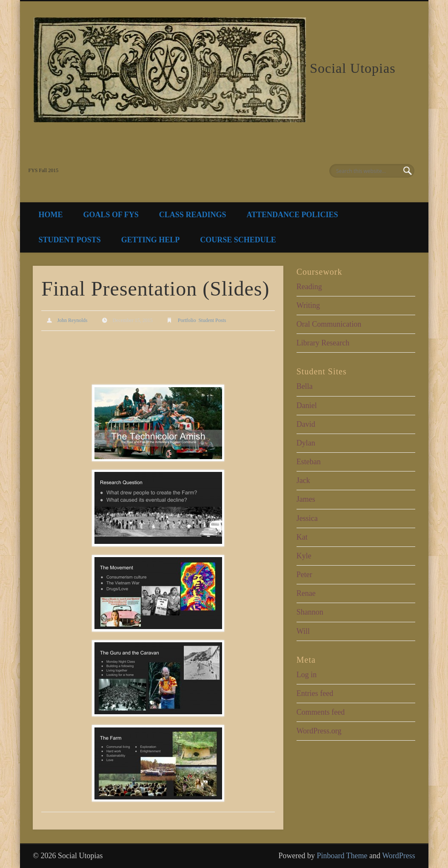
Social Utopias (353, 68)
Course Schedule (238, 240)
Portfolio (187, 320)
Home (51, 215)
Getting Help (151, 240)
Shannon (310, 612)
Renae (306, 593)
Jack (303, 480)
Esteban (309, 462)
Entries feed (315, 693)
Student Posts (70, 240)
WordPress (399, 856)
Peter (304, 575)
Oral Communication (329, 324)
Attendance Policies (292, 215)
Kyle (304, 556)
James (306, 499)
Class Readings (193, 215)
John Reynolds (72, 320)
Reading (309, 287)
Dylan (306, 443)
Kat (302, 537)
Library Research (323, 343)
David (306, 424)
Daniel (307, 405)
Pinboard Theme (342, 856)
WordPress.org (319, 731)
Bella (305, 386)
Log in (307, 675)
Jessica (307, 518)
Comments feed (321, 712)
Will (303, 631)
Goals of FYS (111, 215)
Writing (308, 305)
